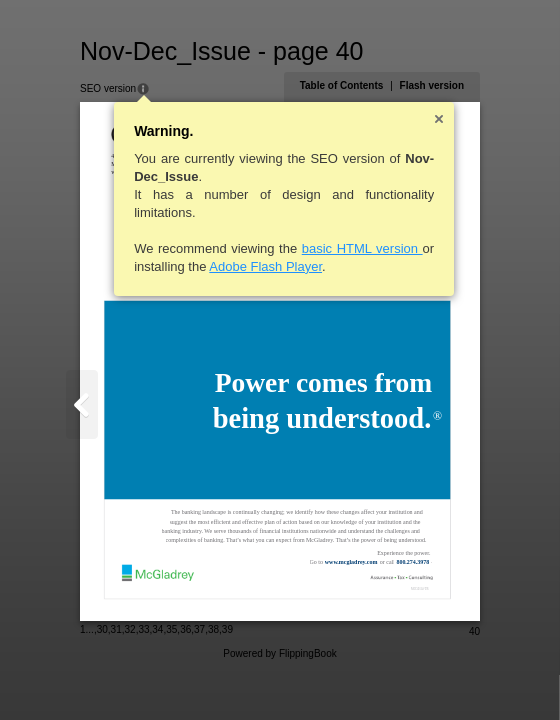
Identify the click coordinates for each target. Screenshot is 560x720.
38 (213, 629)
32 (130, 629)
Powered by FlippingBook (279, 653)
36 (185, 629)
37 (199, 629)
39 (227, 629)
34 (157, 629)
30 (102, 629)
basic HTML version (362, 248)
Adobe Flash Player (265, 266)
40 (474, 631)
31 (116, 629)
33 (143, 629)
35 (171, 629)
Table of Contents (342, 85)
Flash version (432, 85)
